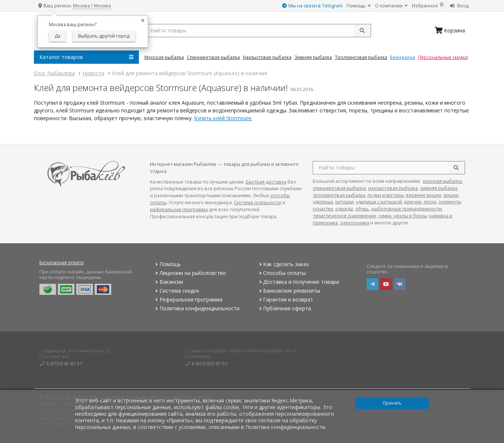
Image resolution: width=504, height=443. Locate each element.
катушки (344, 202)
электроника (355, 223)
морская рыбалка (442, 181)
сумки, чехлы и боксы (402, 216)
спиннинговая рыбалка (339, 188)
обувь (362, 209)
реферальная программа (179, 210)
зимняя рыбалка (439, 188)
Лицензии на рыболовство (190, 273)
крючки (413, 202)
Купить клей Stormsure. (223, 118)
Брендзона (403, 57)
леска (430, 202)
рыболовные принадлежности (407, 209)
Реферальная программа (188, 299)
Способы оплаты (282, 273)
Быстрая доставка (266, 182)
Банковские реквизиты (289, 291)
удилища (323, 202)
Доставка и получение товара (298, 282)
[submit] (362, 31)
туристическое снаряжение (344, 216)
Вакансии (169, 282)
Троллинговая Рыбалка (361, 57)
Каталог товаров (86, 57)
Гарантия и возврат (285, 299)
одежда (344, 209)
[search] (456, 168)
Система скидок (177, 291)
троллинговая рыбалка (339, 195)
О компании (391, 6)
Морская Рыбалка (164, 57)
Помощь (358, 6)
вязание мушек (424, 195)
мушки (451, 195)
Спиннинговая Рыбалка (213, 57)
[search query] (258, 31)
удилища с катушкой (379, 202)
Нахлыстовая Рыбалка (267, 57)
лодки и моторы (386, 195)
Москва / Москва (92, 6)
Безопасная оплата (62, 263)
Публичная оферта (284, 308)
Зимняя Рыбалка (313, 57)
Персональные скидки (443, 57)
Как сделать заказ (283, 264)
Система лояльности (258, 203)
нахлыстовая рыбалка (393, 188)
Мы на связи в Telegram (312, 6)
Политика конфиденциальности (197, 308)
